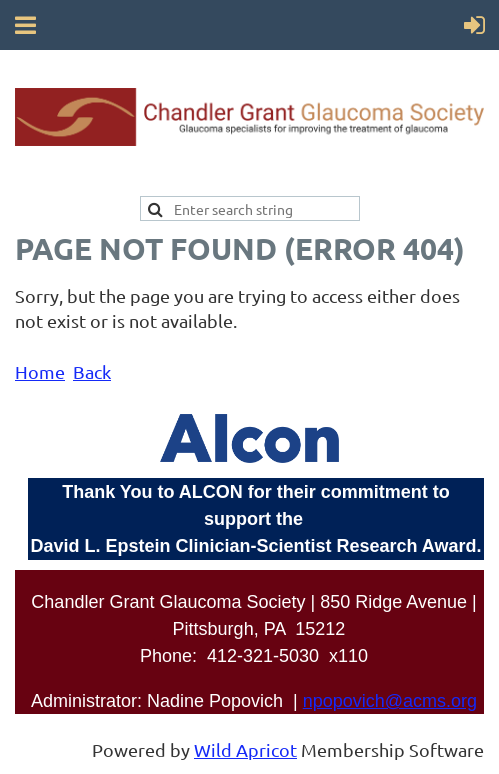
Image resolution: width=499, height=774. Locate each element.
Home (40, 371)
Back (92, 371)
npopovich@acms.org (390, 701)
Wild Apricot (245, 749)
